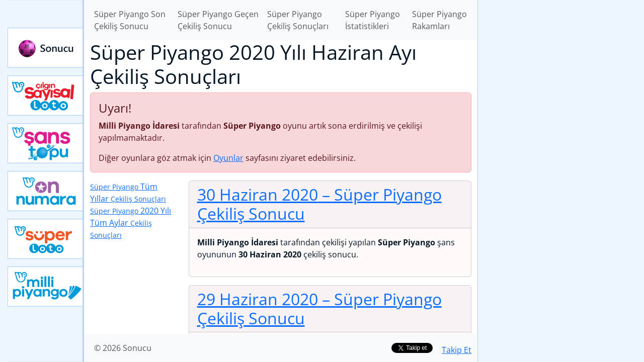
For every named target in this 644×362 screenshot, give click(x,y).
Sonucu (46, 48)
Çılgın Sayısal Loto (46, 96)
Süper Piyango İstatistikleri (373, 20)
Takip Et (457, 350)
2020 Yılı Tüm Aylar (131, 222)
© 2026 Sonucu (123, 348)
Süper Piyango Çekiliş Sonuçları (298, 20)
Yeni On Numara (46, 191)
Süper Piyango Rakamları (439, 20)
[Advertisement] (561, 159)
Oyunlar (228, 158)
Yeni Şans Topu (46, 143)
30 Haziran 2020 (319, 204)
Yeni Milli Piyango (46, 287)
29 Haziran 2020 (319, 308)
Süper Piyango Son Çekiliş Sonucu (130, 20)
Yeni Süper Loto (46, 239)
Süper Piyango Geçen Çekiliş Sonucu (218, 20)
